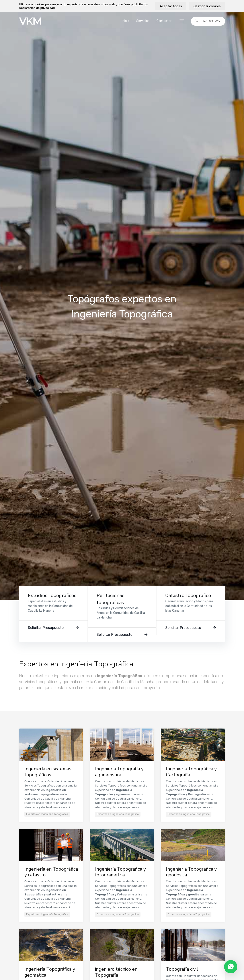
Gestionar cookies (207, 6)
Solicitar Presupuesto (53, 628)
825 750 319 (208, 21)
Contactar (164, 21)
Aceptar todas (171, 6)
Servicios (143, 21)
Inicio (126, 21)
